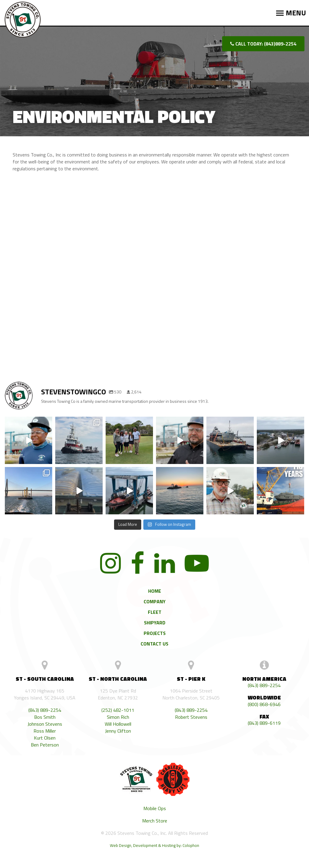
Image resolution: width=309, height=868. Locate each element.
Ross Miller (45, 731)
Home (155, 591)
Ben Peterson (45, 745)
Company (155, 601)
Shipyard (155, 623)
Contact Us (154, 644)
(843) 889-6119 (264, 723)
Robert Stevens (191, 717)
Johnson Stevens (45, 724)
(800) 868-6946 (264, 704)
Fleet (155, 612)
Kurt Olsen (45, 738)
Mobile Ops (155, 808)
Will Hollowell (118, 724)
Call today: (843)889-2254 (263, 44)
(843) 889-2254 (45, 710)
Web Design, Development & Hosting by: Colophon (154, 845)
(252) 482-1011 (118, 710)
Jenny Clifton (118, 731)
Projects (155, 633)
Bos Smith (45, 717)
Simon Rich (118, 717)
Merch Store (155, 821)
